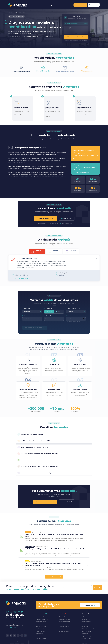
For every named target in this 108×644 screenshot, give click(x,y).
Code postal (26, 316)
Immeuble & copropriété (41, 638)
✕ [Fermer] (97, 259)
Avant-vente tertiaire (41, 622)
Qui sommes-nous (86, 619)
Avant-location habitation (42, 619)
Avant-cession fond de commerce (44, 629)
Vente (49, 312)
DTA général (62, 617)
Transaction (48, 308)
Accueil (10, 13)
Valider (97, 588)
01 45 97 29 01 (67, 218)
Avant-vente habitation (41, 617)
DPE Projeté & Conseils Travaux (89, 629)
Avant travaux (39, 634)
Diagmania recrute (86, 638)
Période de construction (73, 308)
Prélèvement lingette (64, 626)
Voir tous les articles (54, 577)
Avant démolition (40, 636)
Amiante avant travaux (64, 619)
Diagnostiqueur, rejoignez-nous (89, 636)
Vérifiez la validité (86, 624)
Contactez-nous (85, 641)
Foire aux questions (86, 622)
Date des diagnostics (72, 316)
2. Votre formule (68, 21)
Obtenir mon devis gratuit (76, 37)
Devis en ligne (85, 617)
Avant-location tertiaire (41, 624)
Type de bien (26, 308)
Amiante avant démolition (65, 622)
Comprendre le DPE (86, 631)
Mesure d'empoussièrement (65, 629)
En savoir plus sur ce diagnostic (20, 278)
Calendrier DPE (85, 634)
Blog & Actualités (86, 626)
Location (59, 312)
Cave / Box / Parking (41, 626)
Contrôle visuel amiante (64, 631)
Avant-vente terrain (40, 631)
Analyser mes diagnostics (35, 328)
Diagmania (67, 5)
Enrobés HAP (62, 624)
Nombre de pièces (49, 316)
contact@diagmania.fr (15, 625)
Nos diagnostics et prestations (50, 5)
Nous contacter (80, 5)
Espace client (94, 5)
